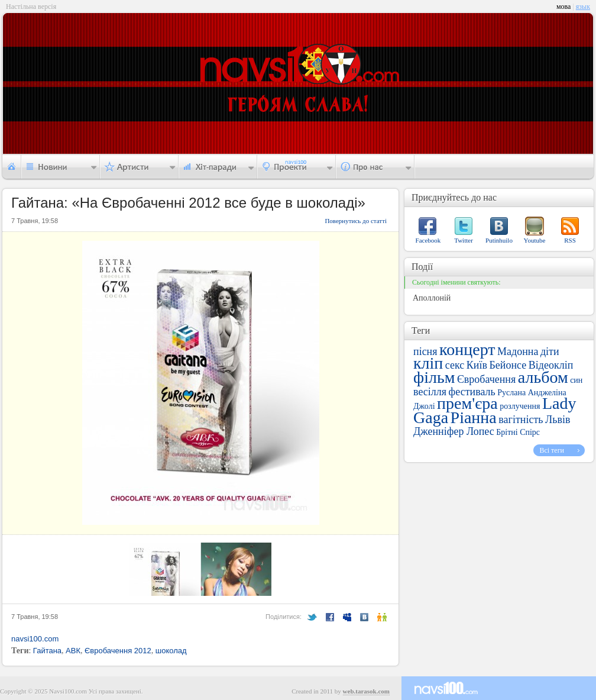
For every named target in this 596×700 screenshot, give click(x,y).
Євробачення (486, 379)
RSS (570, 240)
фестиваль (472, 392)
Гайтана (47, 651)
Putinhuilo (499, 240)
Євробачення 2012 (118, 651)
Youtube (535, 240)
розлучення (520, 406)
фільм (434, 377)
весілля (430, 392)
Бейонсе (508, 365)
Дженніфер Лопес (454, 431)
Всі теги (552, 450)
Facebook (428, 240)
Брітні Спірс (518, 432)
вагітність (521, 420)
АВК (73, 651)
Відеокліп (551, 365)
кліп (428, 363)
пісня (425, 351)
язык (583, 7)
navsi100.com (35, 639)
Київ (477, 365)
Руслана (511, 393)
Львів (558, 420)
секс (455, 365)
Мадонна (518, 351)
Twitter (464, 240)
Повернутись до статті (356, 221)
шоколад (171, 651)
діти (550, 351)
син (576, 380)
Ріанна (474, 417)
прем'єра (467, 403)
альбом (543, 377)
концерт (467, 349)
